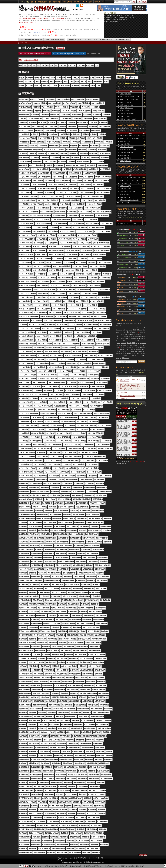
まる (126, 349)
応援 (123, 358)
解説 (141, 341)
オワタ (120, 349)
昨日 (125, 356)
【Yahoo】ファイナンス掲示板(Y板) (53, 19)
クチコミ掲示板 (67, 2)
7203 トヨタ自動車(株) (127, 113)
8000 (83, 65)
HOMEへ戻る (23, 43)
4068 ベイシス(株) (126, 102)
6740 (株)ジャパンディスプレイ (129, 97)
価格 (121, 334)
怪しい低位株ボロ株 (55, 2)
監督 (118, 351)
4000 (47, 65)
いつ (131, 339)
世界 (116, 328)
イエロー (121, 356)
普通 (138, 330)
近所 (138, 356)
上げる (136, 337)
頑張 (125, 339)
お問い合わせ (61, 860)
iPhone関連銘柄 (124, 264)
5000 (56, 65)
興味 (124, 349)
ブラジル (51, 32)
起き (129, 334)
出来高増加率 (107, 40)
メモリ (141, 345)
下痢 (132, 341)
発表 (126, 330)
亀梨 (139, 328)
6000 (65, 65)
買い (120, 347)
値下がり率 (91, 40)
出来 (125, 336)
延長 (137, 353)
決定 (133, 334)
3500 (43, 65)
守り (134, 354)
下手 (135, 347)
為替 (134, 349)
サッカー (120, 336)
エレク (137, 334)
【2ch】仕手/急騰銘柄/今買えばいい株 (31, 40)
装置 (137, 347)
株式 (121, 339)
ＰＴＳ (123, 351)
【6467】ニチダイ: (48, 866)
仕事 (119, 358)
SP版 (27, 2)
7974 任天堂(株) (125, 116)
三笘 (130, 345)
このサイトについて (69, 858)
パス (124, 330)
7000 (74, 65)
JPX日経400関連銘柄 (123, 232)
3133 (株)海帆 (124, 111)
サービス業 (122, 284)
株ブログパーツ (99, 2)
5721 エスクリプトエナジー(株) (129, 200)
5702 (21, 60)
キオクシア (123, 343)
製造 (133, 332)
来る (124, 354)
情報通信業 (122, 281)
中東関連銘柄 (123, 239)
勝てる (120, 328)
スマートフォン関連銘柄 (124, 245)
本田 (118, 347)
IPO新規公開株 (42, 2)
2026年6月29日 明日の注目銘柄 (116, 20)
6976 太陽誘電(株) (126, 158)
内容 (122, 354)
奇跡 (132, 351)
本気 (128, 337)
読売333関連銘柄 (123, 235)
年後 (122, 347)
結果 (141, 334)
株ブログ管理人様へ (82, 858)
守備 (121, 332)
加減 (131, 356)
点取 (118, 328)
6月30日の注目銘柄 (112, 22)
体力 (124, 347)
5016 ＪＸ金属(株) (126, 186)
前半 (126, 334)
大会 (122, 330)
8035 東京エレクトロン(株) (128, 150)
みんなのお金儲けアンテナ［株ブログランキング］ (130, 380)
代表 (120, 330)
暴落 (136, 356)
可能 (138, 347)
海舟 (136, 351)
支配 (118, 349)
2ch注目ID (89, 2)
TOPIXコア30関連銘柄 (124, 242)
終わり (141, 351)
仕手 (134, 330)
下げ (137, 332)
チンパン (123, 328)
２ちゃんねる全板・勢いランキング (132, 218)
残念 (134, 351)
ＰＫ (130, 351)
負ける (118, 332)
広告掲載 (101, 858)
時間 (139, 336)
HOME (22, 2)
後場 (121, 358)
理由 (129, 328)
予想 (133, 354)
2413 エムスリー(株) (126, 105)
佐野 (139, 351)
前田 (122, 345)
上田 (120, 354)
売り (123, 339)
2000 (30, 65)
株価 (125, 354)
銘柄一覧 (33, 2)
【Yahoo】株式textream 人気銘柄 (54, 40)
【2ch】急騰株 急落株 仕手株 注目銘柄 (30, 19)
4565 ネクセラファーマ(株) (128, 223)
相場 (142, 330)
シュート (141, 353)
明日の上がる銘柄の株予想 (128, 396)
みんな (131, 328)
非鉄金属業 (122, 306)
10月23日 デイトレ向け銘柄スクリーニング (120, 18)
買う (128, 343)
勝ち (135, 345)
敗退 (138, 343)
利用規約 (59, 858)
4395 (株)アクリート (126, 108)
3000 (39, 65)
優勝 (137, 328)
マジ (141, 337)
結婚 (129, 354)
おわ (131, 354)
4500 (52, 65)
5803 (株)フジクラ (126, 94)
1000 (21, 65)
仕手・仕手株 (54, 35)
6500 (70, 65)
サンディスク (127, 345)
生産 (119, 339)
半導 (140, 343)
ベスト (123, 334)
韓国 (118, 330)
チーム (132, 337)
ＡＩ (127, 351)
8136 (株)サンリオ (126, 161)
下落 (118, 334)
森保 (140, 330)
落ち (126, 351)
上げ (143, 332)
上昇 (142, 349)
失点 (128, 328)
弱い (118, 354)
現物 (123, 356)
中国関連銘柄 (123, 268)
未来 (133, 345)
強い (137, 345)
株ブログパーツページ (137, 461)
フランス (127, 358)
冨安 (135, 339)
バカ (138, 349)
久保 (142, 343)
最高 (131, 334)
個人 (141, 328)
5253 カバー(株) (125, 155)
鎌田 (130, 337)
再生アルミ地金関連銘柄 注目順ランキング (35, 53)
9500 (97, 65)
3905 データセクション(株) (128, 119)
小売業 (121, 288)
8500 (88, 65)
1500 (25, 65)
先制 (127, 349)
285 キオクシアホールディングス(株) (130, 136)
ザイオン (137, 341)
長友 (135, 334)
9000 (92, 65)
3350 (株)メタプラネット (128, 192)
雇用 (124, 345)
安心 (119, 351)
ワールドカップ (129, 341)
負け (134, 343)
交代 (137, 343)
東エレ (134, 328)
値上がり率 (75, 40)
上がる (140, 349)
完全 (140, 332)
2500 (34, 65)
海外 (127, 356)
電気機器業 (122, 277)
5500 (61, 65)
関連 (138, 332)
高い (121, 351)
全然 (134, 341)
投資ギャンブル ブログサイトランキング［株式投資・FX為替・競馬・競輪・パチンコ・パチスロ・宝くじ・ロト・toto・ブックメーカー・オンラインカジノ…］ (130, 387)
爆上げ (143, 337)
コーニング (119, 343)
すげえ (130, 349)
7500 (79, 65)
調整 (118, 339)
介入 (118, 341)
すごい (130, 330)
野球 (129, 339)
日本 (124, 341)
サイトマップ (93, 858)
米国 (136, 349)
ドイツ (126, 347)
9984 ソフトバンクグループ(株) (129, 99)
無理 (130, 343)
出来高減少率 (123, 40)
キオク (129, 332)
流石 (139, 334)
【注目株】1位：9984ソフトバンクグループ (120, 16)
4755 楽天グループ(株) (127, 147)
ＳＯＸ (118, 356)
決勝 (126, 328)
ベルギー (125, 332)
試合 (141, 347)
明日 (129, 347)
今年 (142, 341)
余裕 (144, 343)
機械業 (121, 291)
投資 (143, 339)
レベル (129, 356)
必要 (127, 354)
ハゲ (132, 330)
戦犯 (133, 339)
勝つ (122, 332)
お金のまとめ (124, 398)
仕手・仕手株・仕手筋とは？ (29, 23)
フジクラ (121, 341)
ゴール (132, 347)
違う (120, 345)
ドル (127, 338)
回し (119, 334)
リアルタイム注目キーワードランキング (34, 30)
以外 (134, 337)
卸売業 (121, 313)
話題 (142, 328)
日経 (133, 356)
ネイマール (139, 338)
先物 (132, 349)
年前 (122, 349)
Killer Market (123, 393)
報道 (135, 332)
